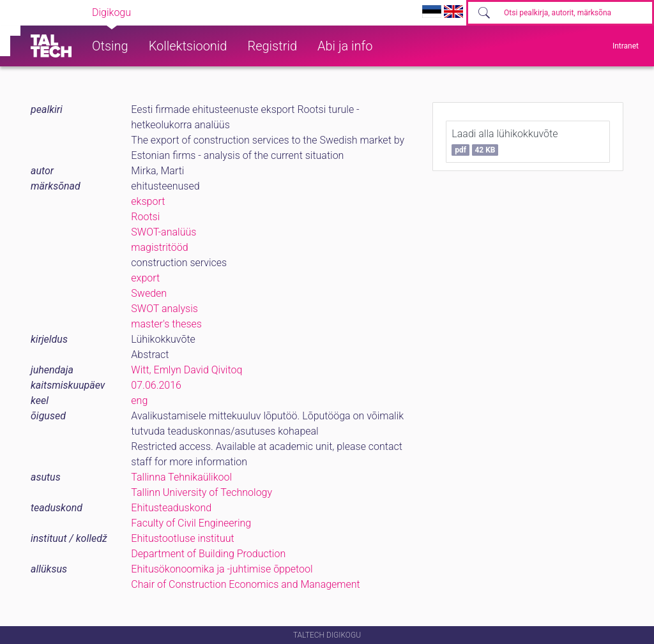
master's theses (166, 324)
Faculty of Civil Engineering (191, 523)
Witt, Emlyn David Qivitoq (186, 370)
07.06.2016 (156, 385)
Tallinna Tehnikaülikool (181, 477)
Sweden (149, 293)
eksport (148, 201)
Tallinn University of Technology (202, 492)
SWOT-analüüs (163, 232)
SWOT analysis (164, 309)
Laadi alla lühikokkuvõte (505, 142)
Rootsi (145, 217)
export (145, 278)
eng (139, 401)
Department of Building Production (208, 554)
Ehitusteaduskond (171, 508)
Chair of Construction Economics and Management (245, 584)
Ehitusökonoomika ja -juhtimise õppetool (222, 569)
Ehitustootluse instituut (182, 538)
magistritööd (159, 247)
